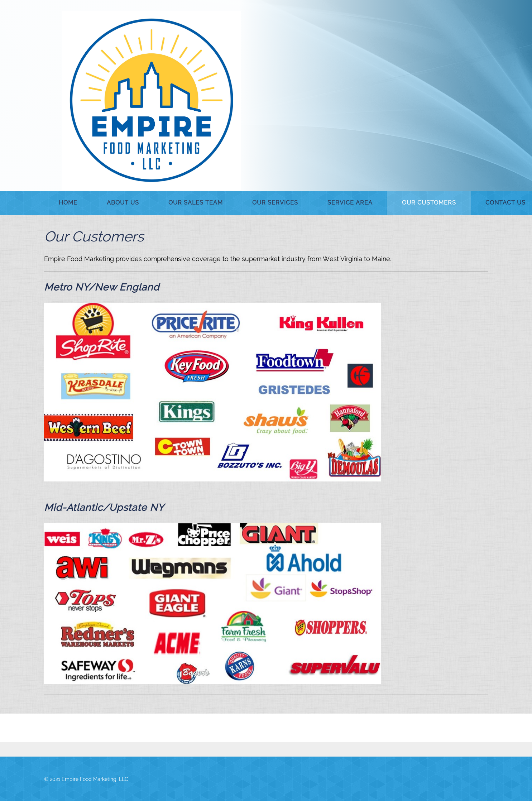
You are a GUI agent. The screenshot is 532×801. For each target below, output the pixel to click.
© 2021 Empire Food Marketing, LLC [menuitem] (86, 779)
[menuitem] (68, 203)
